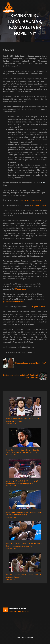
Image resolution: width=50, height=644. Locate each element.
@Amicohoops (20, 289)
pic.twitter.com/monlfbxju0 (14, 302)
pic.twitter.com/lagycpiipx (31, 200)
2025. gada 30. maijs (38, 205)
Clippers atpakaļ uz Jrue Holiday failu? (31, 363)
